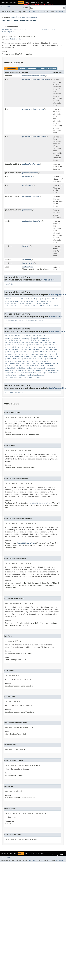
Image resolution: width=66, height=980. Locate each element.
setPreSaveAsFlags (13, 377)
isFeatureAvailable (14, 321)
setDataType (27, 267)
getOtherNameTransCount (44, 352)
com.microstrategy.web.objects (24, 17)
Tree (27, 3)
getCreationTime (47, 343)
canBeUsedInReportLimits (33, 76)
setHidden (52, 373)
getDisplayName (12, 301)
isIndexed (26, 260)
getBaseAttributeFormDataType (36, 79)
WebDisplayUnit (21, 29)
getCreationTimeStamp (15, 345)
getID (7, 350)
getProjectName (12, 356)
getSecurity (50, 359)
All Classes (5, 7)
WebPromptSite (9, 32)
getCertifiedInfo (28, 340)
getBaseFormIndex (30, 173)
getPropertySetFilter (49, 356)
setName (21, 375)
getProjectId (51, 354)
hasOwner (17, 366)
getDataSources (34, 345)
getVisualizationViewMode (39, 363)
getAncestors (46, 338)
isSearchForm (28, 263)
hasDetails (46, 301)
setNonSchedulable (35, 375)
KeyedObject (8, 29)
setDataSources (52, 370)
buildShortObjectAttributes (18, 336)
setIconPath (10, 375)
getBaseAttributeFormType (34, 137)
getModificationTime (21, 350)
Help (49, 3)
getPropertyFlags (29, 356)
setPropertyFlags (32, 377)
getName (8, 352)
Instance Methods (28, 69)
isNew (29, 368)
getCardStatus (11, 340)
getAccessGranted (30, 338)
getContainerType (30, 343)
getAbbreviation (12, 338)
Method (32, 12)
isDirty (49, 366)
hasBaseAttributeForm (32, 221)
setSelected (52, 306)
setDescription (12, 373)
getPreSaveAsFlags (34, 354)
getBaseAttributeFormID (33, 109)
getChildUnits (51, 299)
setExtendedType (28, 373)
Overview (5, 3)
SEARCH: (26, 8)
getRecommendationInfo (32, 359)
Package (13, 3)
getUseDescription (30, 196)
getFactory (27, 347)
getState (9, 361)
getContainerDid (12, 343)
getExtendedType (12, 347)
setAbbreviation (22, 370)
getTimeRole (27, 185)
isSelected (24, 306)
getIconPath (49, 347)
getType (30, 361)
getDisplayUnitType (30, 301)
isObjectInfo (11, 306)
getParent (19, 354)
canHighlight (37, 299)
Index (43, 3)
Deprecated (35, 3)
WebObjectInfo (48, 29)
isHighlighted (41, 304)
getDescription (50, 345)
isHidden (21, 368)
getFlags (38, 347)
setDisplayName (38, 306)
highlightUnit (11, 304)
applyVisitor (23, 299)
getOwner (9, 354)
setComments (37, 370)
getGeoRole (27, 176)
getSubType (20, 361)
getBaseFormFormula (31, 164)
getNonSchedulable (22, 352)
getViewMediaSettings (15, 363)
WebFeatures (35, 29)
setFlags (42, 373)
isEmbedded (10, 368)
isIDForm (26, 246)
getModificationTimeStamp (45, 350)
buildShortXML (39, 336)
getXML (56, 363)
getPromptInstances (14, 392)
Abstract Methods (48, 69)
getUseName (27, 210)
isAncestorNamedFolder (33, 366)
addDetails (10, 299)
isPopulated (39, 368)
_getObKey (9, 284)
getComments (43, 340)
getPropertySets (12, 359)
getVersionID (42, 361)
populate (51, 368)
